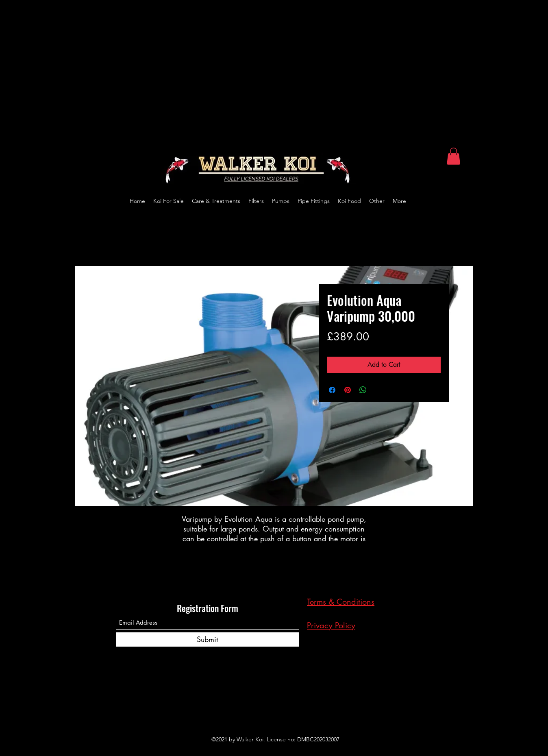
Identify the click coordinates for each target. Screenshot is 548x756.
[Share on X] (378, 390)
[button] (453, 156)
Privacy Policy (331, 625)
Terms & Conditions (341, 602)
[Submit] (207, 639)
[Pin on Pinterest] (348, 390)
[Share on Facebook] (332, 390)
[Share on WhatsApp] (363, 390)
